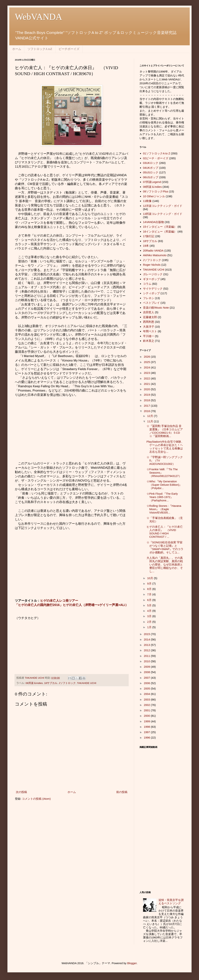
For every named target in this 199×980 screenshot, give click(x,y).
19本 (146, 246)
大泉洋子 (149, 327)
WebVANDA (38, 17)
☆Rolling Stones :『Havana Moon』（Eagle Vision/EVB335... (164, 509)
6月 (150, 600)
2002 (147, 705)
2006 (147, 683)
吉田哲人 (149, 312)
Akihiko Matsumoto (155, 255)
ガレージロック (153, 274)
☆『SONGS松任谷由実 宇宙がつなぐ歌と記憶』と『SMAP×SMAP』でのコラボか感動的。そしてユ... (165, 547)
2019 (147, 395)
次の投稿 (21, 792)
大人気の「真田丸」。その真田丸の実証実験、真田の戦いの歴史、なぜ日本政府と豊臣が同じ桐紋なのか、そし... (165, 564)
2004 (147, 694)
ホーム (17, 49)
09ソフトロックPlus (156, 191)
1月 (150, 627)
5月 (150, 605)
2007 (147, 678)
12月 (150, 416)
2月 (150, 622)
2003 (147, 699)
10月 (150, 578)
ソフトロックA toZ (40, 49)
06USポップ (151, 177)
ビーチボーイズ (69, 49)
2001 (147, 710)
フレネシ (149, 298)
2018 (147, 400)
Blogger (132, 963)
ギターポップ (151, 279)
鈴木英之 (149, 341)
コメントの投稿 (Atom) (36, 799)
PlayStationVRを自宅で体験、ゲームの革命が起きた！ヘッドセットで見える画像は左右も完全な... (165, 447)
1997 (147, 732)
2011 (147, 656)
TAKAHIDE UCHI (87, 683)
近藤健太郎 (150, 317)
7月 (150, 594)
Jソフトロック (67, 683)
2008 (147, 672)
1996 (147, 738)
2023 (147, 373)
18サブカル (51, 683)
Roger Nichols (152, 265)
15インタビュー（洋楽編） (160, 227)
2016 (147, 411)
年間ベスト (150, 331)
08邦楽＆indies (34, 683)
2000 (147, 716)
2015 (147, 634)
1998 (147, 727)
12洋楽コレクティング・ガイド (163, 206)
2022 (147, 378)
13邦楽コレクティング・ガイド (163, 214)
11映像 (147, 201)
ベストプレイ (151, 303)
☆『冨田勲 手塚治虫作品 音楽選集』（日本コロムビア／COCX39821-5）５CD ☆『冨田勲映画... (165, 431)
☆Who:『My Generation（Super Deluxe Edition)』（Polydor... (164, 485)
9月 (150, 584)
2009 (147, 667)
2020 (147, 389)
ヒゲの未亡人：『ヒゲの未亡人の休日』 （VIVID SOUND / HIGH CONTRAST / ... (165, 532)
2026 (147, 357)
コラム (147, 284)
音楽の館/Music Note (156, 308)
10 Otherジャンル (154, 196)
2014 (147, 639)
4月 (150, 611)
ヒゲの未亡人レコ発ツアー (59, 601)
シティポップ (151, 293)
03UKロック (151, 163)
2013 (147, 645)
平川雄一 (149, 336)
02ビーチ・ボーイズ (156, 158)
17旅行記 (149, 236)
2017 (147, 406)
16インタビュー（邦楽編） (160, 231)
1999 (147, 721)
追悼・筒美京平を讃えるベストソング (171, 902)
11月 (150, 421)
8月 (150, 589)
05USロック (151, 172)
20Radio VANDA (153, 251)
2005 (147, 688)
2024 (147, 367)
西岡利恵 (149, 322)
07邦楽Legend (152, 182)
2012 (147, 650)
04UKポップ (151, 168)
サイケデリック (153, 289)
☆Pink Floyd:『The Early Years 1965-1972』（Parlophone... (162, 497)
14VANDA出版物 (153, 222)
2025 (147, 362)
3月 (150, 616)
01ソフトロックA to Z (157, 153)
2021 (147, 384)
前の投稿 (122, 792)
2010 (147, 661)
